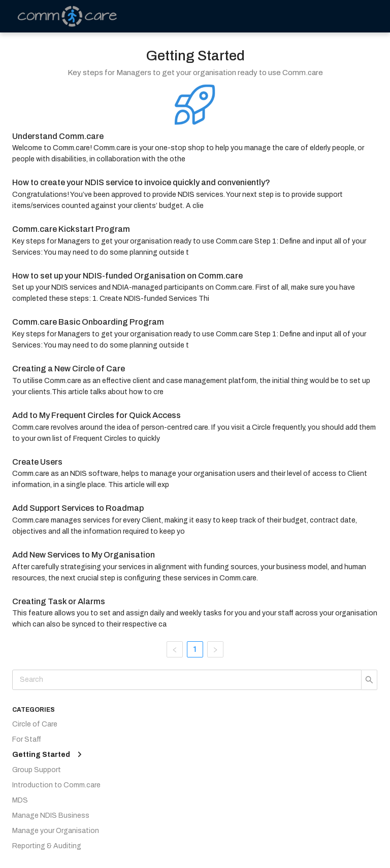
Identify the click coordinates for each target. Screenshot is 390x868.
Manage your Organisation (56, 831)
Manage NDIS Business (51, 815)
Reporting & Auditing (47, 846)
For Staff (27, 739)
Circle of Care (35, 724)
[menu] (327, 16)
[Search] (187, 680)
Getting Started (41, 755)
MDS (20, 800)
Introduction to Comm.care (56, 785)
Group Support (37, 770)
